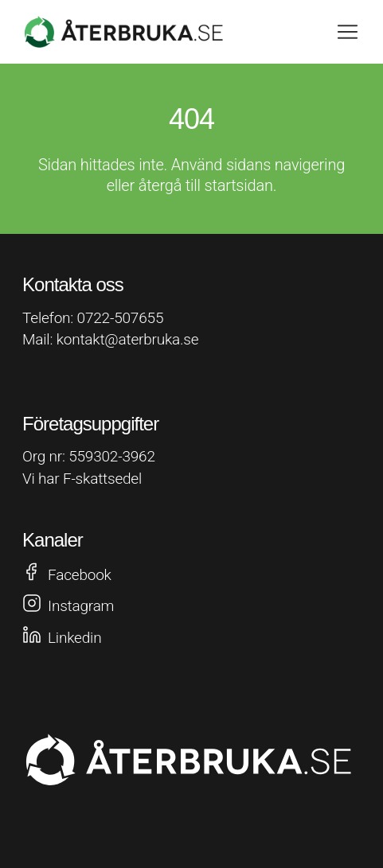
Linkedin (74, 638)
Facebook (80, 575)
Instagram (81, 606)
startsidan (239, 185)
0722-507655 (121, 318)
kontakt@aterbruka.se (128, 339)
